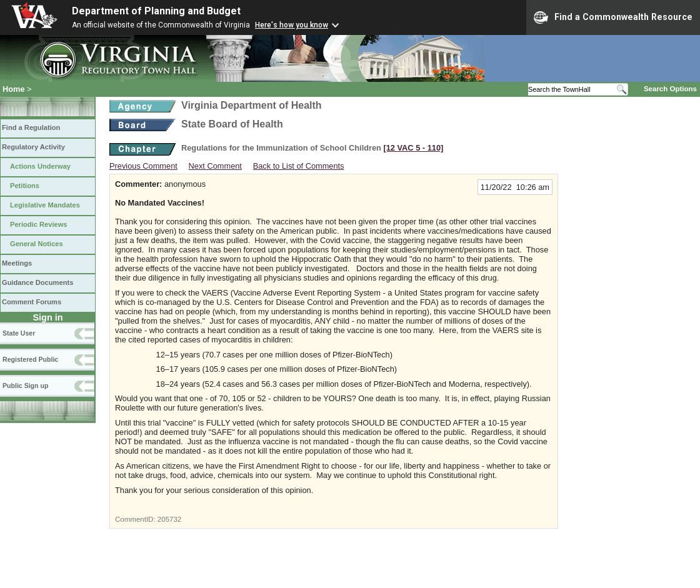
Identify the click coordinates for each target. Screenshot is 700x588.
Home (14, 89)
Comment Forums (32, 302)
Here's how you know (292, 25)
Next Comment (215, 166)
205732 (169, 519)
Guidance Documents (37, 282)
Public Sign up (25, 386)
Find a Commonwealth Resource (613, 17)
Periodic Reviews (39, 224)
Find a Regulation (31, 127)
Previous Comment (143, 166)
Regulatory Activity (33, 147)
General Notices (37, 244)
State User (19, 333)
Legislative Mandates (45, 205)
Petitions (25, 186)
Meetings (17, 263)
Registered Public (30, 359)
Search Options (670, 89)
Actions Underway (40, 166)
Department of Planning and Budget (156, 11)
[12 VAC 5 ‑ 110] (413, 148)
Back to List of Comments (299, 166)
